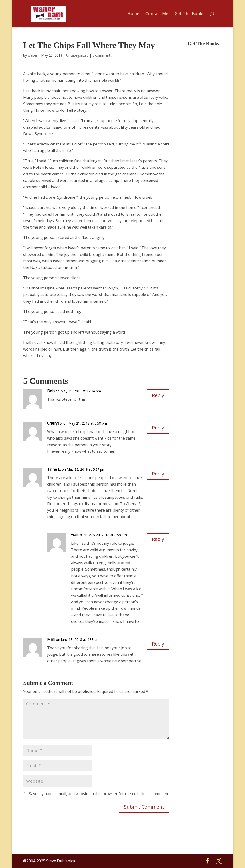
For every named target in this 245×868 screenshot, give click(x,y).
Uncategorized (77, 55)
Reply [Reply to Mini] (158, 644)
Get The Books (190, 14)
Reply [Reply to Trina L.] (158, 474)
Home (133, 14)
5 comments (102, 55)
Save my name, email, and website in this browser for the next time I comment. (99, 794)
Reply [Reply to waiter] (158, 539)
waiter (33, 55)
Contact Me (157, 14)
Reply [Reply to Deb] (158, 395)
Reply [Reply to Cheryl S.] (158, 428)
